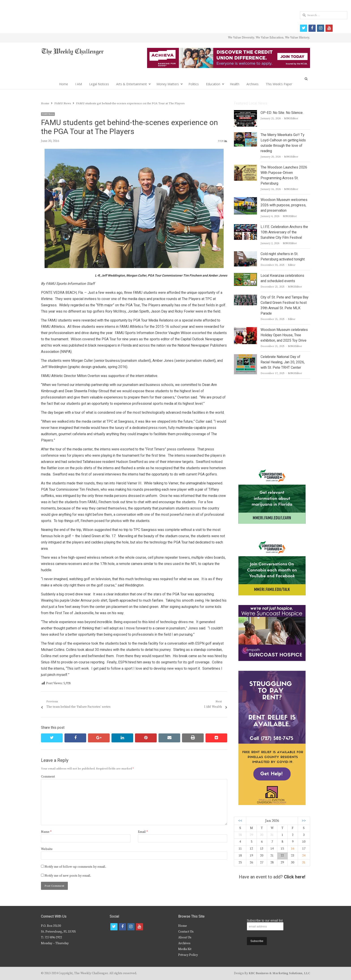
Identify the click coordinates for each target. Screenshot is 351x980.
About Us (185, 937)
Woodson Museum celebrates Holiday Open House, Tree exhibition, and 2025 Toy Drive (284, 335)
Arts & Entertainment (132, 84)
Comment (48, 777)
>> (304, 821)
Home (64, 84)
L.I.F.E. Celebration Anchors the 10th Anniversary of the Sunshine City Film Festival (284, 232)
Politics (194, 84)
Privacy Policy (188, 955)
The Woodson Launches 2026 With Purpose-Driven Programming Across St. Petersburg (284, 175)
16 (293, 849)
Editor (292, 265)
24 (304, 856)
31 (304, 863)
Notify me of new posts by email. (68, 876)
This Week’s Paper (279, 84)
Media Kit (185, 949)
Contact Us (186, 932)
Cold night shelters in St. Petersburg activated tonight (283, 257)
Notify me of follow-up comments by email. (75, 867)
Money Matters (168, 84)
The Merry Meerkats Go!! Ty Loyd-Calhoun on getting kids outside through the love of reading (283, 143)
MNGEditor (291, 118)
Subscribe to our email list (265, 920)
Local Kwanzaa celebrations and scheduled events (282, 278)
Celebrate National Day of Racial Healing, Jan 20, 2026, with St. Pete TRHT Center (283, 362)
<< (240, 821)
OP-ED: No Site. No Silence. (282, 113)
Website (47, 849)
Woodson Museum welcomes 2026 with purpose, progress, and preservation (284, 205)
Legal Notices (99, 84)
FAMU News (48, 114)
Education (213, 84)
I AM (79, 84)
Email (143, 832)
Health (235, 84)
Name (46, 832)
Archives (253, 84)
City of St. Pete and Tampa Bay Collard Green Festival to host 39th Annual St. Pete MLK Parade (285, 305)
